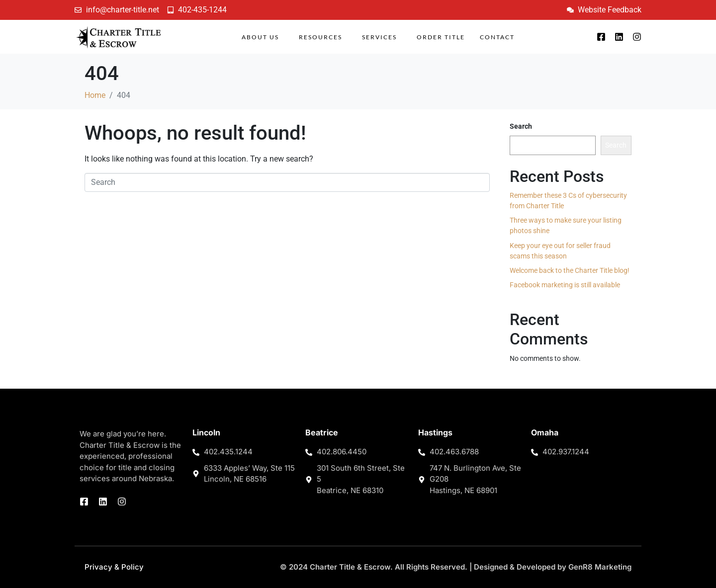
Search (521, 126)
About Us (260, 37)
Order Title (441, 37)
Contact (497, 37)
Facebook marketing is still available (565, 285)
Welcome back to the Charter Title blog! (570, 270)
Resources (320, 37)
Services (379, 37)
